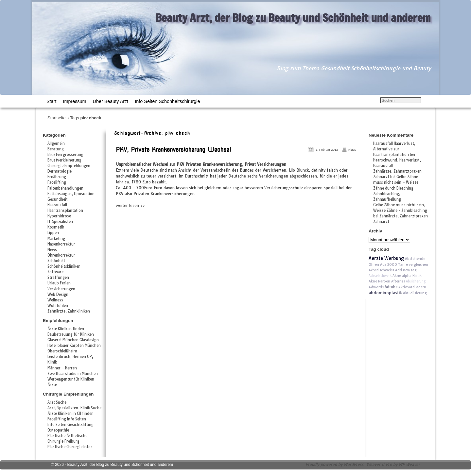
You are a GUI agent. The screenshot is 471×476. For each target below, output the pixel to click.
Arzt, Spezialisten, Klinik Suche (74, 408)
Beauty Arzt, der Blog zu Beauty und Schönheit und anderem (293, 18)
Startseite (57, 118)
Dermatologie (60, 171)
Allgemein (56, 144)
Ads (383, 264)
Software (55, 272)
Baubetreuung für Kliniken (71, 334)
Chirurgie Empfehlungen (69, 166)
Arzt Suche (57, 402)
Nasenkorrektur (61, 244)
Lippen (53, 233)
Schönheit (56, 261)
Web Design (58, 295)
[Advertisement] (191, 223)
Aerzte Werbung (386, 258)
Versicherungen (61, 289)
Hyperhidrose (59, 216)
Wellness (55, 300)
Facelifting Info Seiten (67, 419)
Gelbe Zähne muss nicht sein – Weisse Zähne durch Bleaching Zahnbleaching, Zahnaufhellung (396, 188)
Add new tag (406, 270)
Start (51, 101)
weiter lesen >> (130, 205)
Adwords (376, 287)
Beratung (56, 149)
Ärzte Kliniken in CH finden (70, 414)
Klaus (352, 150)
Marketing (56, 239)
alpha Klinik (412, 276)
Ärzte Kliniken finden (66, 329)
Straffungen (58, 278)
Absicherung (416, 281)
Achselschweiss (381, 270)
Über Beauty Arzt (111, 101)
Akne (397, 276)
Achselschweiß (380, 276)
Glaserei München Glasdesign (73, 340)
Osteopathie (58, 430)
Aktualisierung (415, 293)
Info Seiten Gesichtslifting (70, 425)
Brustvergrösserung (65, 155)
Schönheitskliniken (64, 266)
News (52, 250)
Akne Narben (379, 281)
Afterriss (398, 281)
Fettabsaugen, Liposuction (71, 194)
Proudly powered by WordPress (335, 464)
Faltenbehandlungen (65, 188)
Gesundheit (58, 199)
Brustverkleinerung (64, 160)
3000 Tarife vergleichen (408, 264)
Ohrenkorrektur (61, 255)
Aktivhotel (407, 287)
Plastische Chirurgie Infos (70, 447)
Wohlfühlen (58, 306)
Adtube (391, 287)
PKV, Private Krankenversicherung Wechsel (174, 150)
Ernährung (57, 177)
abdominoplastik (385, 293)
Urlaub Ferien (59, 283)
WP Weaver (409, 464)
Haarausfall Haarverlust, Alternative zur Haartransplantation (394, 149)
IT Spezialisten (60, 222)
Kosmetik (56, 227)
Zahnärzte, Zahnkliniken (69, 311)
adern (421, 287)
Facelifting (57, 182)
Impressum (74, 101)
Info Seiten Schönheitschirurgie (167, 101)
